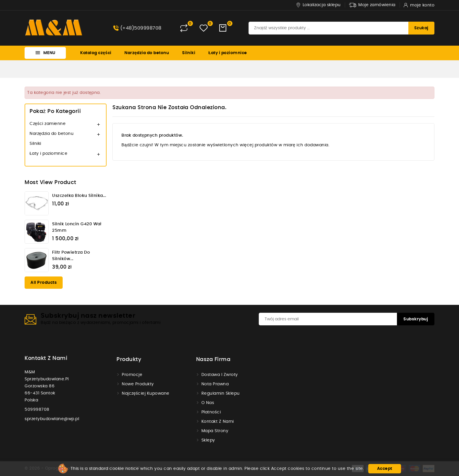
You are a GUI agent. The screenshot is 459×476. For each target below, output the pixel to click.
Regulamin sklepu (221, 393)
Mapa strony (215, 431)
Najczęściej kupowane (146, 393)
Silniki (189, 53)
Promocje (132, 375)
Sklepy (208, 440)
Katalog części (96, 53)
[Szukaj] (341, 28)
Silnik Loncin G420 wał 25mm (77, 227)
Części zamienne (48, 124)
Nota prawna (215, 384)
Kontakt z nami (46, 358)
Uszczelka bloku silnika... (79, 196)
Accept (385, 469)
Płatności (211, 412)
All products (44, 283)
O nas (208, 403)
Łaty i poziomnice (228, 53)
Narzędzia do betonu (147, 53)
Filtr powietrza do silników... (71, 256)
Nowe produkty (138, 384)
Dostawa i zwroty (220, 375)
